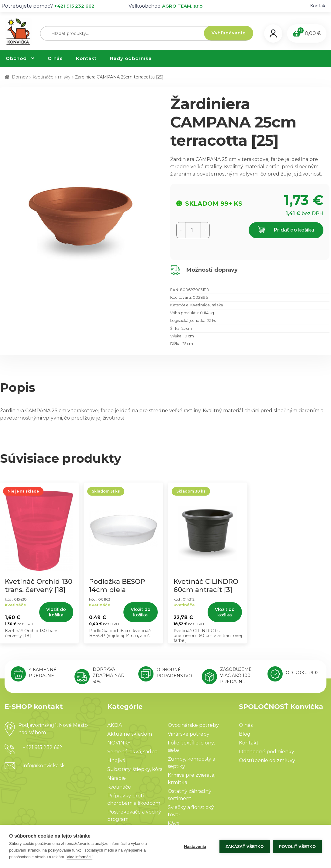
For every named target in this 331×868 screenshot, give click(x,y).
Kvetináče (43, 77)
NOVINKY (119, 743)
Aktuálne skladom (130, 734)
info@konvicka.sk (44, 766)
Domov (20, 77)
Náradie (117, 778)
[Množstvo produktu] (193, 230)
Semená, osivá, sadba (132, 752)
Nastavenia (195, 847)
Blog (245, 734)
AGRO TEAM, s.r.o (182, 6)
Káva (174, 823)
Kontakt (319, 6)
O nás (55, 58)
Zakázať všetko (245, 847)
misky (64, 77)
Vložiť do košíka (56, 612)
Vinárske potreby (189, 734)
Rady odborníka (131, 58)
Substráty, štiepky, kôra (135, 769)
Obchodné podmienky (267, 752)
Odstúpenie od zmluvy (267, 760)
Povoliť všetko (297, 847)
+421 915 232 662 (74, 6)
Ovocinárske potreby (193, 725)
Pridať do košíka (286, 230)
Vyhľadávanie (229, 33)
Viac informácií (79, 857)
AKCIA (115, 725)
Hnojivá (116, 760)
